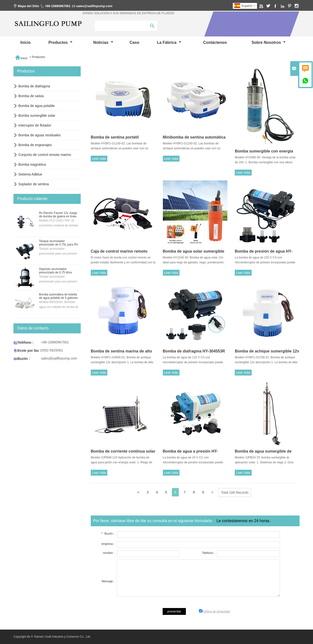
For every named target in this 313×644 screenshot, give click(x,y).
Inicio (25, 42)
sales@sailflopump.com (94, 6)
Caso (134, 42)
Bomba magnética (32, 164)
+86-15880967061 (58, 6)
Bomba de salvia (31, 96)
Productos (61, 42)
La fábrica (169, 42)
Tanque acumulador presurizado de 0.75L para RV (58, 243)
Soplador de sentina (34, 184)
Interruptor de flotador (35, 125)
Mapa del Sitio (28, 6)
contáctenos (215, 42)
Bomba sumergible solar (37, 116)
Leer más (99, 159)
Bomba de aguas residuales (40, 135)
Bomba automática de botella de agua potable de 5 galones (58, 296)
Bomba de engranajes (35, 145)
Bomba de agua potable (37, 106)
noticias (103, 42)
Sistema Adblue (30, 174)
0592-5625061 (52, 350)
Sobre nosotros (269, 42)
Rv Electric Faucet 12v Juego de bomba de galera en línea (58, 215)
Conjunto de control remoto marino (45, 155)
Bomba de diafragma (34, 86)
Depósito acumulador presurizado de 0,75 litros (55, 271)
